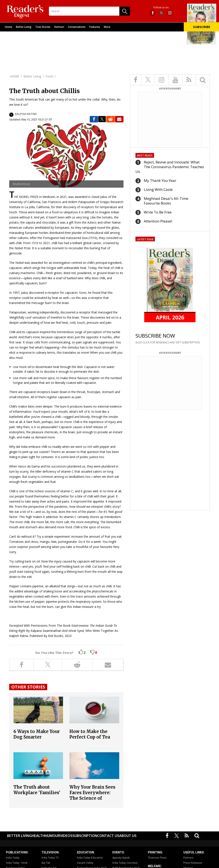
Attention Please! (158, 221)
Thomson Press (157, 858)
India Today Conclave (125, 863)
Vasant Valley (85, 863)
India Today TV (50, 858)
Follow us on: (161, 7)
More (107, 27)
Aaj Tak (46, 863)
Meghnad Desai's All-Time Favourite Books (166, 201)
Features (95, 27)
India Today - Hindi (17, 863)
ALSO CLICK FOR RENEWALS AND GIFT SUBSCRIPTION (168, 342)
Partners (188, 858)
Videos (66, 836)
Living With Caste (158, 189)
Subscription (85, 836)
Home (9, 27)
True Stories (43, 27)
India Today (13, 858)
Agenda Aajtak (121, 858)
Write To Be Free (158, 212)
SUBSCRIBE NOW (155, 336)
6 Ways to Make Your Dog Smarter (37, 734)
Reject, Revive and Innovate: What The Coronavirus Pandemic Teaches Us (170, 167)
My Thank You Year (160, 180)
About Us (128, 836)
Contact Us (108, 836)
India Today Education (90, 858)
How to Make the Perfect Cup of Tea (90, 734)
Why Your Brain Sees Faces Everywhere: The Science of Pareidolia (92, 795)
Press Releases (193, 863)
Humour (59, 27)
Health (38, 836)
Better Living (24, 27)
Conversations (77, 27)
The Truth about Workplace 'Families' (37, 790)
